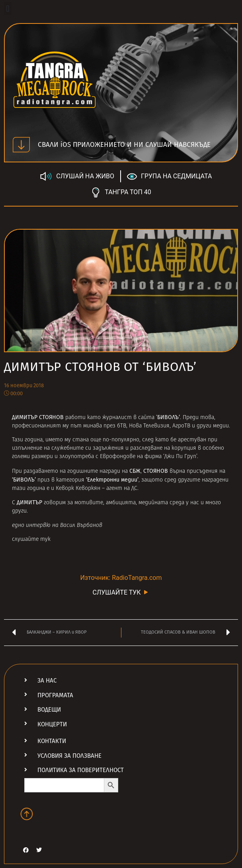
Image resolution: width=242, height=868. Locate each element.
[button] (8, 9)
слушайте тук (31, 539)
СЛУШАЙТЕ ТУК (121, 592)
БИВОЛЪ (168, 417)
